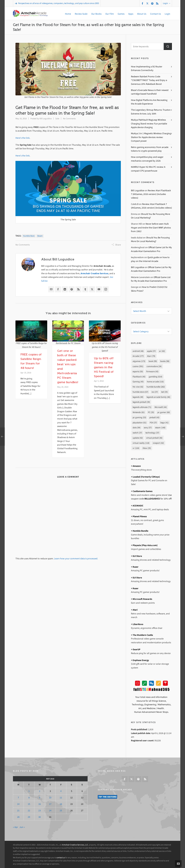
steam (40, 236)
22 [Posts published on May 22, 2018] (29, 811)
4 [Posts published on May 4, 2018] (61, 791)
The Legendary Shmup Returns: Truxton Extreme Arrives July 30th (151, 112)
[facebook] (143, 3)
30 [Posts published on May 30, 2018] (40, 817)
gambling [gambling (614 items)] (155, 377)
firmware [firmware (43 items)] (152, 371)
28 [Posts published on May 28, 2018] (18, 817)
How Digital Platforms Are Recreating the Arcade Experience (149, 102)
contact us (61, 858)
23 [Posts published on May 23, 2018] (40, 811)
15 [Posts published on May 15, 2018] (29, 804)
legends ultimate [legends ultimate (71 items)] (142, 407)
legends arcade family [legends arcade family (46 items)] (158, 397)
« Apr (15, 827)
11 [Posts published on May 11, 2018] (61, 798)
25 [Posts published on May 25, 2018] (61, 811)
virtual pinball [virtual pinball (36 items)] (154, 438)
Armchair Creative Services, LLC (75, 845)
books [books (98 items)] (165, 361)
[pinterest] (153, 3)
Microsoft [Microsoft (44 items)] (161, 407)
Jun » (22, 827)
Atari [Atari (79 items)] (151, 356)
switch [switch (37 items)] (137, 433)
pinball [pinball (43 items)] (154, 417)
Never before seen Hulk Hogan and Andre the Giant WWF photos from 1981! (151, 228)
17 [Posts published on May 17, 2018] (50, 804)
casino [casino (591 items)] (138, 366)
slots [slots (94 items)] (137, 428)
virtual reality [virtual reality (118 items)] (141, 443)
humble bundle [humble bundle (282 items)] (156, 387)
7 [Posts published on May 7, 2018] (18, 798)
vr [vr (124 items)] (136, 448)
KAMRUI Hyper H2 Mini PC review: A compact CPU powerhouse (148, 169)
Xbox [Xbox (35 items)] (147, 448)
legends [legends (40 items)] (138, 397)
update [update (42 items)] (138, 438)
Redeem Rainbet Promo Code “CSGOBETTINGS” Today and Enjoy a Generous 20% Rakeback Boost (149, 80)
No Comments (69, 119)
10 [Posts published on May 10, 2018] (50, 798)
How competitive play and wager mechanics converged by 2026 (147, 159)
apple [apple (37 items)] (151, 351)
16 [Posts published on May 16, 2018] (40, 804)
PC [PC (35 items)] (151, 412)
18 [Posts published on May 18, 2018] (61, 804)
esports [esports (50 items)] (138, 371)
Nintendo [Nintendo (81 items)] (139, 412)
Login (167, 3)
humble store (29, 236)
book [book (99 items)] (153, 361)
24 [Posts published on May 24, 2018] (50, 811)
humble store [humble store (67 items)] (140, 392)
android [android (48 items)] (138, 351)
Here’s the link (23, 138)
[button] (168, 46)
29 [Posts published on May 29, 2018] (29, 817)
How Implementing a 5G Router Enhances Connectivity (147, 68)
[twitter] (148, 3)
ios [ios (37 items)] (155, 392)
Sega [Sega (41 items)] (164, 423)
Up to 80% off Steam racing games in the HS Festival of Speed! (104, 367)
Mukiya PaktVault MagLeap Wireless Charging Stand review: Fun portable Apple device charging (149, 124)
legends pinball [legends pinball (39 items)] (141, 402)
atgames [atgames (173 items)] (139, 361)
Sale (57, 119)
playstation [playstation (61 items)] (140, 423)
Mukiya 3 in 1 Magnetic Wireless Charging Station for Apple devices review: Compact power (151, 137)
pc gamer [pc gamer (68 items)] (164, 412)
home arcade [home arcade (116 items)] (155, 382)
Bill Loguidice (46, 119)
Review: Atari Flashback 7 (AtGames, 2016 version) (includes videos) (151, 194)
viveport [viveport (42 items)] (158, 443)
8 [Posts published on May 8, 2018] (29, 798)
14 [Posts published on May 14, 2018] (18, 804)
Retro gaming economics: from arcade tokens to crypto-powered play (150, 149)
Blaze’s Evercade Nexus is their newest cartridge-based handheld (150, 92)
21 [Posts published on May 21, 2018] (18, 811)
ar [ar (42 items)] (162, 351)
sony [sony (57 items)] (148, 428)
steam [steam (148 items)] (160, 428)
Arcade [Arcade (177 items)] (138, 356)
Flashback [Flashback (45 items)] (139, 377)
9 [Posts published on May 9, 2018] (40, 798)
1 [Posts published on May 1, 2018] (29, 791)
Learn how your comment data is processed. (76, 559)
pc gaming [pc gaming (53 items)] (139, 417)
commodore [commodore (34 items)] (154, 366)
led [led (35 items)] (164, 392)
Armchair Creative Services (94, 273)
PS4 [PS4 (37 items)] (153, 423)
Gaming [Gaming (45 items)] (138, 382)
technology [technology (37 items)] (152, 433)
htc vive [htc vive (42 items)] (138, 387)
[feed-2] (158, 3)
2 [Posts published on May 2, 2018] (40, 791)
